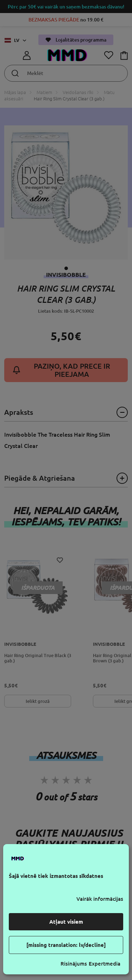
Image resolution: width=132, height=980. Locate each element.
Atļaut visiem (66, 922)
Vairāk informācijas (100, 899)
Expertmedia (105, 964)
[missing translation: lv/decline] (66, 945)
